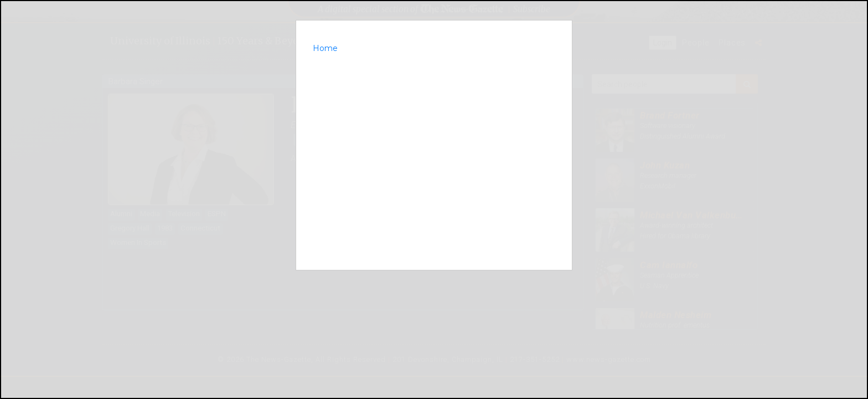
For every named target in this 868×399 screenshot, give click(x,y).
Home (325, 48)
